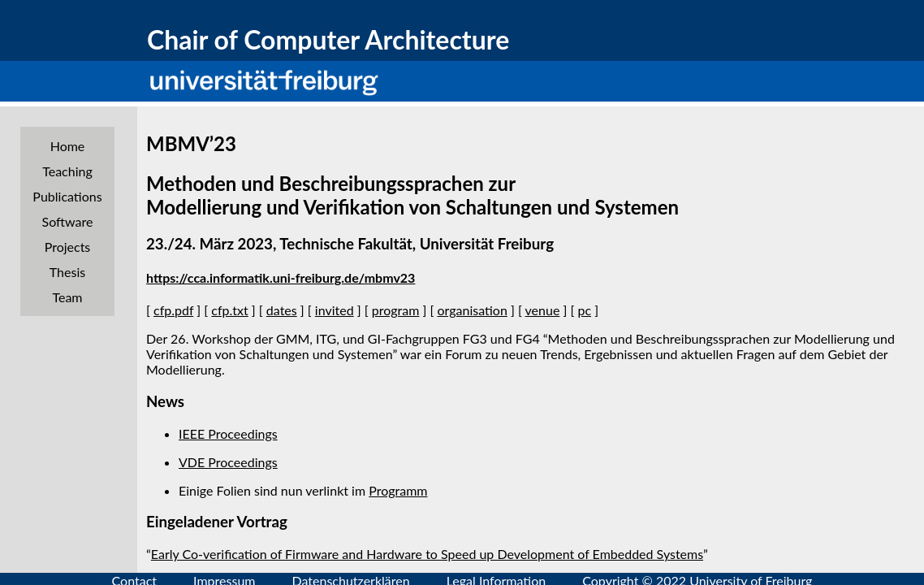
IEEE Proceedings (228, 433)
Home (68, 146)
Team (67, 297)
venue (543, 310)
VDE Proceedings (228, 462)
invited (335, 310)
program (396, 310)
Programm (398, 490)
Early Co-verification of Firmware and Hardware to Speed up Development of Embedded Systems (427, 554)
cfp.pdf (173, 310)
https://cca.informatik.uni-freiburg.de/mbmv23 (281, 277)
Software (68, 221)
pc (584, 310)
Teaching (67, 171)
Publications (67, 196)
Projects (68, 247)
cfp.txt (229, 310)
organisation (472, 310)
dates (282, 310)
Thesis (67, 272)
